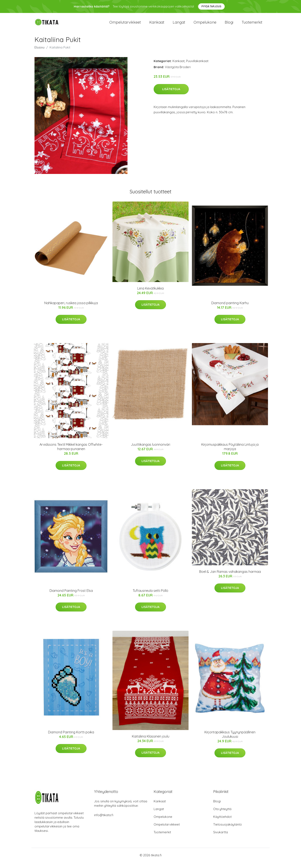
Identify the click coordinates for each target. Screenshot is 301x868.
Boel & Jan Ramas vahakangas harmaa (230, 577)
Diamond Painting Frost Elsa (71, 596)
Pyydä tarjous (211, 6)
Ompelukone (205, 25)
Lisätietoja (171, 95)
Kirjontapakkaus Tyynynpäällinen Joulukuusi (230, 740)
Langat (179, 25)
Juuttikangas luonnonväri (150, 450)
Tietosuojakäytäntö (228, 830)
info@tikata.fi (104, 821)
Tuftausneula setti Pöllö (150, 596)
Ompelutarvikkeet (125, 25)
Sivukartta (221, 838)
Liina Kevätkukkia (150, 294)
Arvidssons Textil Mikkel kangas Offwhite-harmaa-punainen (71, 452)
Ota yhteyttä (222, 815)
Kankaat (157, 25)
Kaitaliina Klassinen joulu (151, 742)
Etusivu (40, 53)
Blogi (229, 25)
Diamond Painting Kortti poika (71, 738)
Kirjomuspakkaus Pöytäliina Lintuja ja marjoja (230, 452)
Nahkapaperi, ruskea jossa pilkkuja (71, 309)
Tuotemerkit (252, 25)
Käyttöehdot (222, 822)
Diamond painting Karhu (230, 309)
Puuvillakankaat (197, 67)
